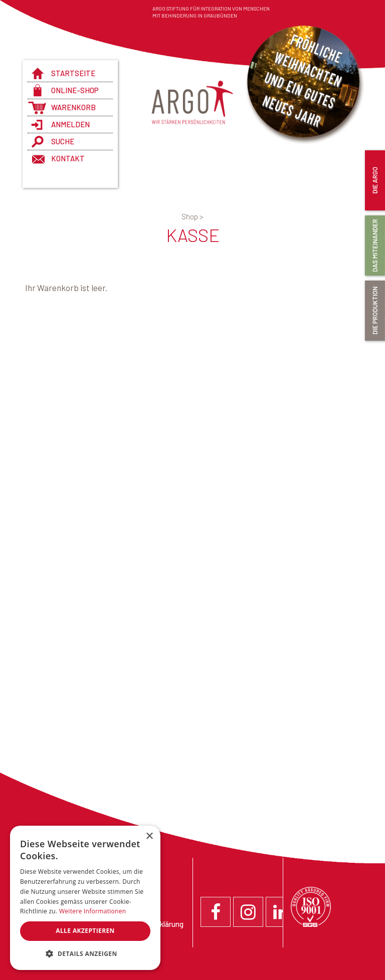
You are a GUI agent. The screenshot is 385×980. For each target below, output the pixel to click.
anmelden (70, 124)
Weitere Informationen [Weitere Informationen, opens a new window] (93, 911)
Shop (192, 216)
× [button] (149, 836)
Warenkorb (73, 107)
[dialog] (85, 898)
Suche (63, 141)
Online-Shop (75, 90)
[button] (85, 954)
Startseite (73, 73)
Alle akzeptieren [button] (85, 931)
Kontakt (68, 158)
